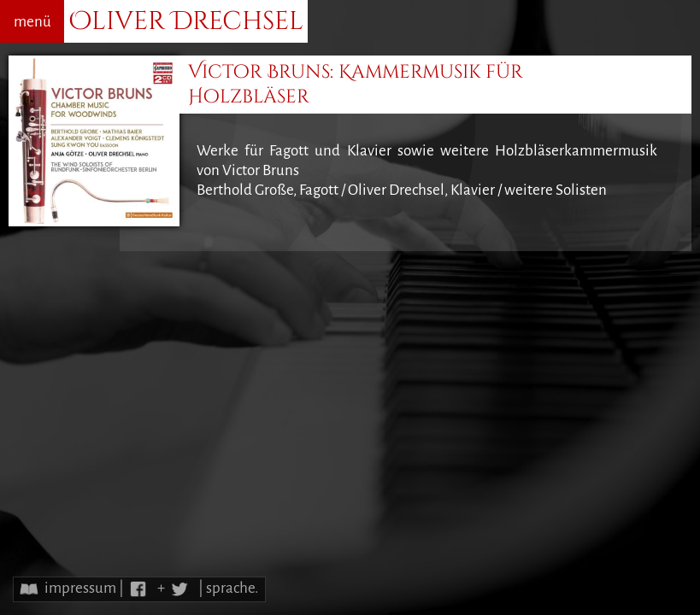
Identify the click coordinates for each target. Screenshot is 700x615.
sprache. (232, 588)
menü (32, 22)
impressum (80, 588)
